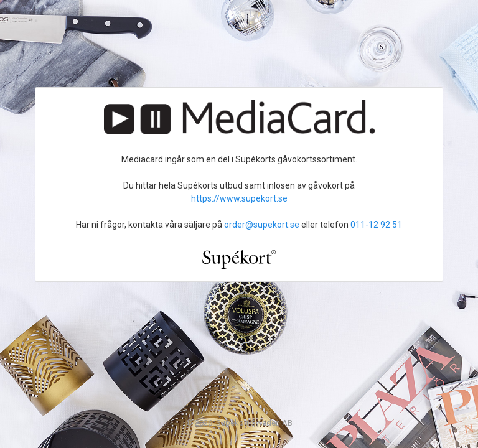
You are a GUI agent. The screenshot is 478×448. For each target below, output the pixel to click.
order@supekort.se (262, 225)
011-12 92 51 (376, 225)
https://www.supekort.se (239, 198)
